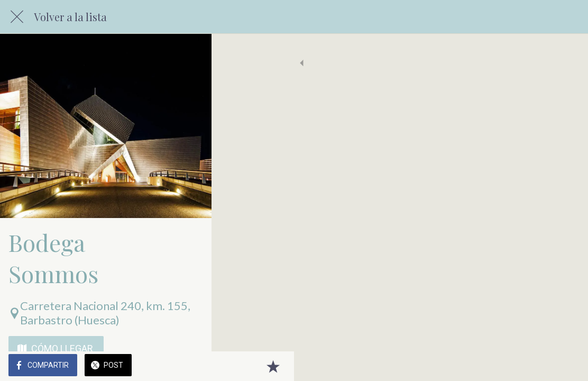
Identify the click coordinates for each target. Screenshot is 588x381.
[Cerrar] (17, 17)
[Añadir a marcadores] (567, 366)
